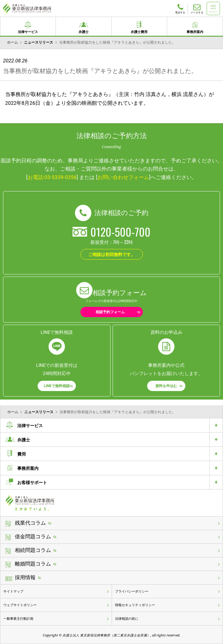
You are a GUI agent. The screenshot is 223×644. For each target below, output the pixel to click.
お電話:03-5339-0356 (52, 177)
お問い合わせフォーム (123, 177)
